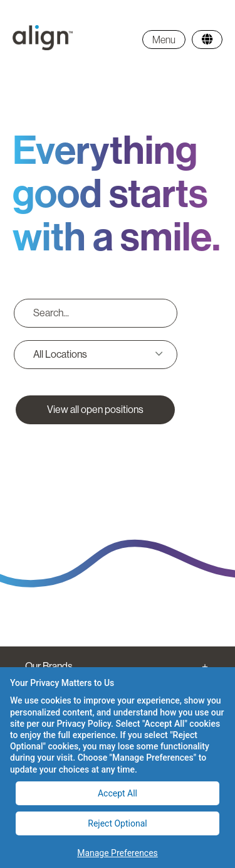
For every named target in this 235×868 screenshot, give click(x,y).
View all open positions (95, 410)
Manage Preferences (118, 853)
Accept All (118, 793)
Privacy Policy (84, 724)
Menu (164, 40)
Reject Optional (117, 823)
